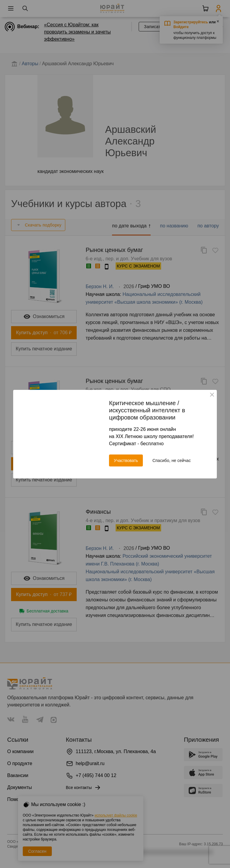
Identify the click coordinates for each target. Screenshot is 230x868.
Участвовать (126, 460)
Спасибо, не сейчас (172, 460)
